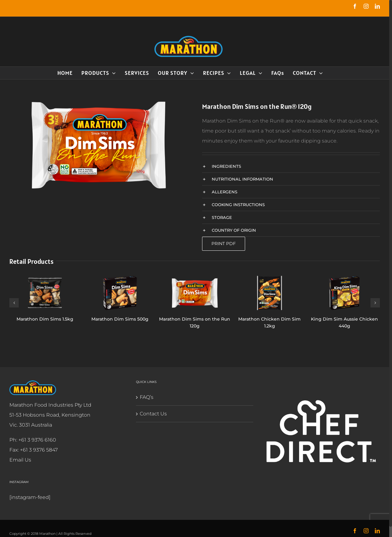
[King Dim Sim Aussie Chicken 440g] (344, 293)
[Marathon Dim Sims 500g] (120, 293)
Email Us (20, 460)
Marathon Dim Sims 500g (120, 319)
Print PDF (224, 244)
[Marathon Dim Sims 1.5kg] (45, 293)
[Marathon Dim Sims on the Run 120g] (194, 293)
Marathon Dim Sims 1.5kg (45, 319)
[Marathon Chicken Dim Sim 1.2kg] (270, 293)
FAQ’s (147, 397)
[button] (291, 166)
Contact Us (153, 414)
